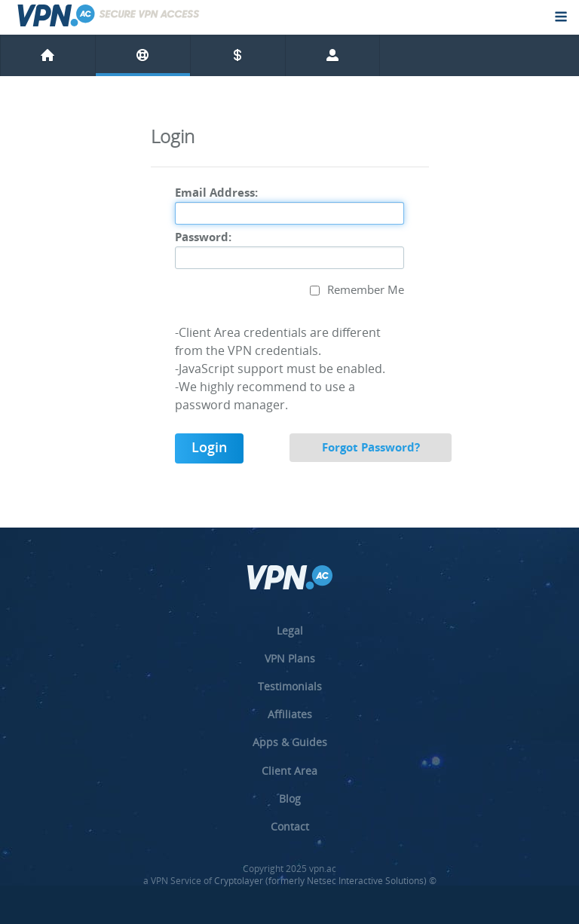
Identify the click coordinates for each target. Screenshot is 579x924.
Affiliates (290, 714)
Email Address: (216, 194)
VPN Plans (290, 658)
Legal (290, 630)
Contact (290, 826)
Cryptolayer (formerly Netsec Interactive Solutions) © (325, 881)
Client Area (289, 771)
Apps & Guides (290, 742)
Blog (290, 799)
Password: (203, 239)
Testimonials (290, 686)
